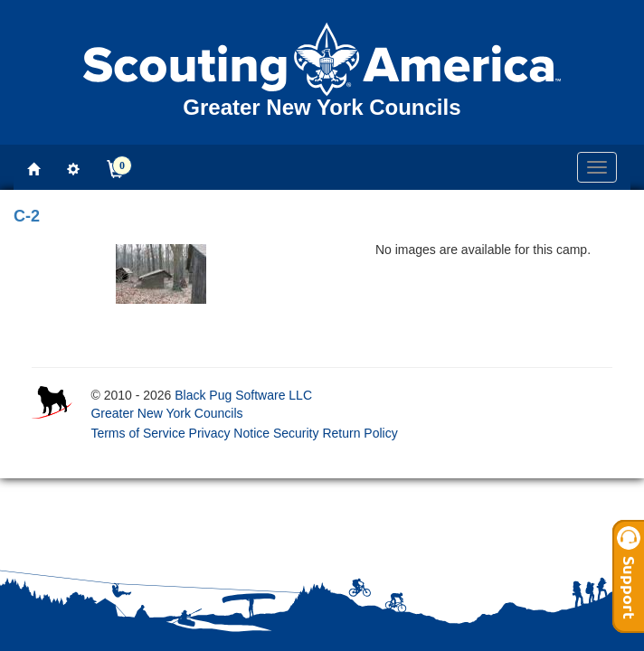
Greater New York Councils (166, 413)
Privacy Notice (229, 433)
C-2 (27, 216)
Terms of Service (137, 433)
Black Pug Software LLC (243, 395)
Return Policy (360, 433)
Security (296, 433)
